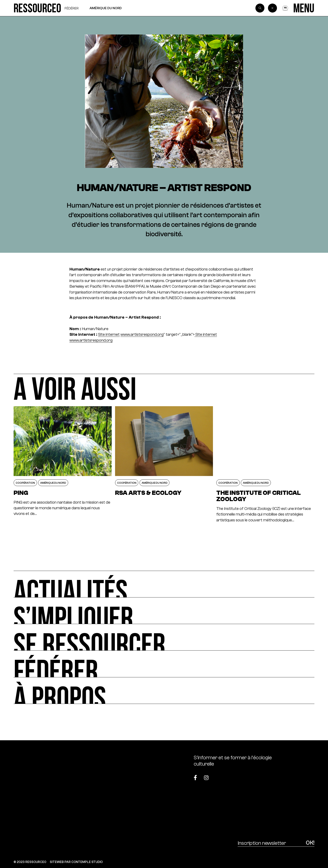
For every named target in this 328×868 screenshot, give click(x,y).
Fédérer (72, 8)
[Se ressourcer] (164, 637)
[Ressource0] (37, 8)
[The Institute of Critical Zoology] (265, 465)
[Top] (293, 775)
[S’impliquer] (164, 611)
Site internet (109, 334)
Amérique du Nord (106, 8)
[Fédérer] (164, 664)
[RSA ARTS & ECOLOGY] (164, 465)
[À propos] (164, 691)
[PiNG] (63, 465)
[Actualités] (164, 584)
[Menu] (304, 8)
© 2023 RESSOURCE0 (30, 862)
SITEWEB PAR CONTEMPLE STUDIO (76, 862)
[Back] (273, 8)
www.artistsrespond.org (142, 334)
